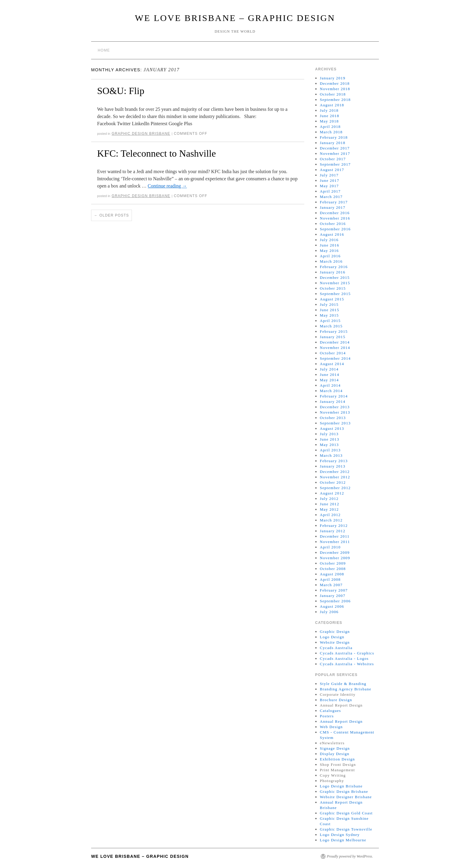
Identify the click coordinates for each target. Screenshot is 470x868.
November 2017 (335, 154)
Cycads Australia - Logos (344, 658)
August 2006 (332, 606)
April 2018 (330, 127)
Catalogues (330, 711)
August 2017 (332, 170)
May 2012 (329, 509)
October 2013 (333, 418)
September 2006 (335, 601)
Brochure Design (336, 700)
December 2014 (335, 342)
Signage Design (335, 748)
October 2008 (333, 569)
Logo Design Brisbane (341, 786)
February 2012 (334, 526)
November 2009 (335, 558)
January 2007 (333, 596)
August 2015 (332, 299)
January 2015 (333, 337)
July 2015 (329, 304)
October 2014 (333, 353)
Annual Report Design (341, 721)
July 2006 (329, 612)
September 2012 (335, 488)
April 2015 (330, 321)
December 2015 (335, 278)
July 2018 (329, 110)
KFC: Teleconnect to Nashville (156, 153)
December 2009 (335, 552)
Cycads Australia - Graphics (347, 653)
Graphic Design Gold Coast (346, 813)
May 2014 (329, 380)
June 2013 (330, 439)
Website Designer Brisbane (346, 797)
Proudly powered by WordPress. (350, 856)
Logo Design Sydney (340, 835)
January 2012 (333, 531)
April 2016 (330, 256)
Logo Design (332, 637)
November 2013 (335, 412)
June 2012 (330, 504)
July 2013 (329, 434)
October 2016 (333, 224)
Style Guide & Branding (343, 684)
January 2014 (333, 402)
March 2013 (331, 455)
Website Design (335, 642)
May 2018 (329, 121)
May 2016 (329, 251)
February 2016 (334, 267)
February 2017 (334, 202)
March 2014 (331, 391)
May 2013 (329, 445)
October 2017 (333, 159)
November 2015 (335, 283)
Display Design (335, 754)
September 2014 (335, 358)
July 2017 (329, 175)
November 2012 (335, 477)
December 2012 (335, 472)
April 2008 (330, 579)
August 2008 (332, 574)
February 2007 (334, 590)
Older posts (112, 215)
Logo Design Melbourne (343, 840)
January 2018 (333, 143)
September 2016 (335, 229)
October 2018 (333, 94)
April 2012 (330, 515)
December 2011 (335, 536)
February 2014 (334, 396)
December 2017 (335, 148)
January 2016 (333, 272)
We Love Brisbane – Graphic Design (235, 18)
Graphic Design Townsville (346, 829)
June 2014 (330, 375)
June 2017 (330, 180)
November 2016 (335, 218)
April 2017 (330, 191)
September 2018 (335, 100)
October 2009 (333, 563)
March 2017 (331, 197)
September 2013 (335, 423)
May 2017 (329, 186)
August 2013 (332, 428)
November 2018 (335, 89)
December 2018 (335, 83)
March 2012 (331, 520)
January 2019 (333, 78)
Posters (327, 716)
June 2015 (330, 310)
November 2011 (335, 542)
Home (104, 50)
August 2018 (332, 105)
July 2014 (329, 369)
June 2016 (330, 245)
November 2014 (335, 348)
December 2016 (335, 213)
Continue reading (167, 186)
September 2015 (335, 294)
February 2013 (334, 461)
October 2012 (333, 482)
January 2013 (333, 466)
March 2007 (331, 585)
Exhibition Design (337, 759)
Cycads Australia (336, 648)
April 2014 (330, 385)
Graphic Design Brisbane (141, 134)
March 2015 (331, 326)
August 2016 (332, 234)
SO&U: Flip (121, 91)
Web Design (331, 727)
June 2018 (330, 116)
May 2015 (329, 315)
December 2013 (335, 407)
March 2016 (331, 261)
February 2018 (334, 137)
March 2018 (331, 132)
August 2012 (332, 493)
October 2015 (333, 288)
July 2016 (329, 240)
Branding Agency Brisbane (346, 689)
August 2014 (332, 364)
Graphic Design (335, 632)
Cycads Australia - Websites (347, 664)
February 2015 (334, 331)
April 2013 (330, 450)
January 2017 (333, 207)
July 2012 (329, 499)
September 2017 (335, 164)
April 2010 (330, 547)
